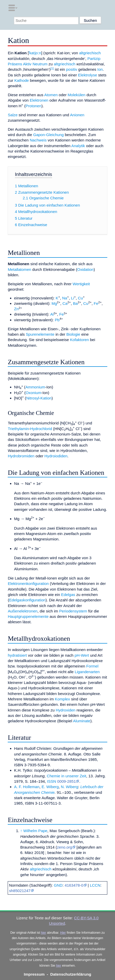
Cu (80, 298)
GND (58, 885)
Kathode (22, 80)
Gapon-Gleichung (48, 135)
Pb (57, 320)
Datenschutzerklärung (71, 974)
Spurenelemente (40, 334)
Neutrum (40, 64)
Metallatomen (19, 269)
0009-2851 (67, 781)
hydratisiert (17, 655)
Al (52, 314)
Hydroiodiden (56, 456)
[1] (52, 68)
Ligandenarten (87, 672)
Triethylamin (18, 429)
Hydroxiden (66, 710)
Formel (92, 666)
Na (65, 298)
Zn (16, 309)
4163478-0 (74, 885)
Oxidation (85, 269)
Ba (75, 303)
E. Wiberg (50, 787)
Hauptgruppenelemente (28, 616)
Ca (65, 303)
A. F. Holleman (27, 787)
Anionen (77, 115)
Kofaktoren (79, 340)
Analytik (78, 146)
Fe (96, 303)
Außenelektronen (23, 611)
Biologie (73, 334)
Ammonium (35, 387)
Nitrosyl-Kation (39, 398)
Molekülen (76, 95)
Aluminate (82, 721)
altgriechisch (90, 53)
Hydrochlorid (41, 429)
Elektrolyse (88, 75)
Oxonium (33, 393)
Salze (13, 115)
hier (43, 933)
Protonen (34, 106)
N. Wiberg (70, 787)
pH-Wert (82, 655)
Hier (63, 933)
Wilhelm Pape (35, 831)
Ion (100, 69)
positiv (72, 69)
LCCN (95, 885)
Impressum (34, 974)
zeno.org (65, 847)
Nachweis (38, 140)
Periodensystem (73, 611)
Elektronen (39, 100)
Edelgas (68, 595)
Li (73, 298)
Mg (54, 303)
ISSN (51, 781)
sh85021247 (20, 891)
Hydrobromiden (21, 456)
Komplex (63, 699)
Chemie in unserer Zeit (66, 776)
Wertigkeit (81, 284)
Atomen (51, 95)
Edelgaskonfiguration (27, 600)
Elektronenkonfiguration (28, 583)
